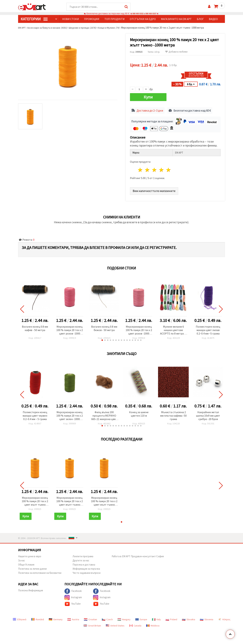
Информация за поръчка (86, 567)
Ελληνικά (20, 618)
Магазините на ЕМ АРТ (176, 19)
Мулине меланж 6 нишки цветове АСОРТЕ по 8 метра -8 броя (173, 329)
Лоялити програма (83, 555)
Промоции (92, 19)
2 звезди (147, 169)
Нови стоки (71, 19)
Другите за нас (81, 559)
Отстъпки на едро (143, 19)
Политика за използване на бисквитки (40, 571)
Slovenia (207, 618)
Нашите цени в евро (30, 555)
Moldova (153, 624)
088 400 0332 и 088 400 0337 (144, 14)
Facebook (73, 590)
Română (38, 618)
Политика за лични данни (32, 567)
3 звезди (155, 169)
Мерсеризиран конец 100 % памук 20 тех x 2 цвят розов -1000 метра (70, 329)
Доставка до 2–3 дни (150, 109)
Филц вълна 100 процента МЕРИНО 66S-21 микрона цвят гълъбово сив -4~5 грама (104, 414)
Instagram (73, 596)
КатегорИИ (34, 19)
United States (115, 624)
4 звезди (161, 169)
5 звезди (168, 169)
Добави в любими (176, 52)
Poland (171, 618)
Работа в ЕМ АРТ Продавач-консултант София (138, 555)
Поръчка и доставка (84, 563)
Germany (56, 618)
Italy (156, 618)
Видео (213, 19)
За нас (22, 559)
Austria (73, 618)
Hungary (124, 618)
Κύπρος (224, 618)
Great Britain (92, 624)
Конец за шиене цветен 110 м (139, 412)
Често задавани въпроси (87, 571)
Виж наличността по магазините (155, 189)
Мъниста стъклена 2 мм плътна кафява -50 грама (173, 414)
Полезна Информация (31, 589)
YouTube (73, 603)
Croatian (90, 618)
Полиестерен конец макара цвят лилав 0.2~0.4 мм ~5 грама (208, 329)
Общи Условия (26, 563)
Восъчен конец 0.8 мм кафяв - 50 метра (35, 327)
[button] (102, 339)
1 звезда (140, 169)
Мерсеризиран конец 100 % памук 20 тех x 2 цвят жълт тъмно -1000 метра (35, 500)
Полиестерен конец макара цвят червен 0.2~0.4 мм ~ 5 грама (35, 414)
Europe (141, 618)
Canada (135, 624)
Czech (107, 618)
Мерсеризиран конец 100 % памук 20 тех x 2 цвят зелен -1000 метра (70, 414)
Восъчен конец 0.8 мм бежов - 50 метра (104, 327)
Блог (200, 19)
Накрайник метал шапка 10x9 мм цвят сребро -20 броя (208, 414)
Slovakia (189, 618)
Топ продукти (115, 19)
